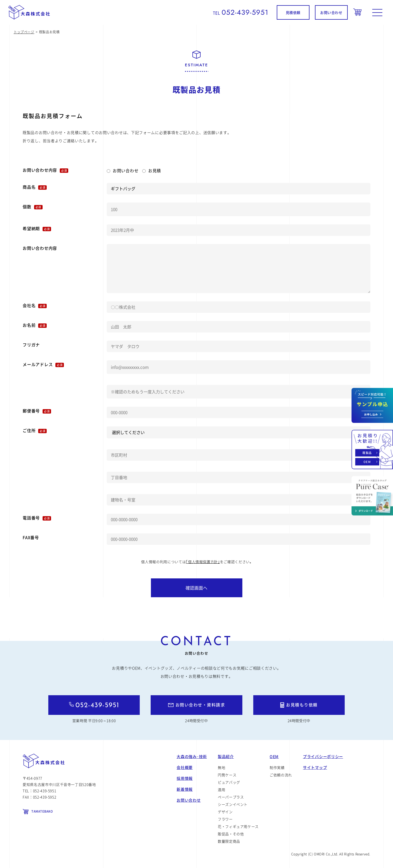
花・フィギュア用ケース (238, 826)
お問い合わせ (331, 12)
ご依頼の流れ (281, 775)
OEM (367, 462)
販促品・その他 (231, 834)
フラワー (225, 819)
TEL (241, 13)
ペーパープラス (231, 797)
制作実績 (277, 767)
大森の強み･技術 (192, 756)
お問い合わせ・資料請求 (200, 705)
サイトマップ (315, 767)
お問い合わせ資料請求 (372, 405)
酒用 (221, 790)
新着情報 (185, 789)
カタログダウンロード (372, 496)
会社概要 (185, 767)
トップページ (24, 32)
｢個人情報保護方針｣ (203, 562)
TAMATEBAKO (42, 811)
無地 (221, 767)
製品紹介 (226, 756)
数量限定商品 (229, 841)
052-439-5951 (97, 705)
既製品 (367, 453)
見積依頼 (293, 12)
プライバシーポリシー (323, 756)
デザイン (225, 812)
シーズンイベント (233, 804)
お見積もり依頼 (302, 705)
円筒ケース (227, 775)
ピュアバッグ (229, 782)
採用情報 (185, 778)
